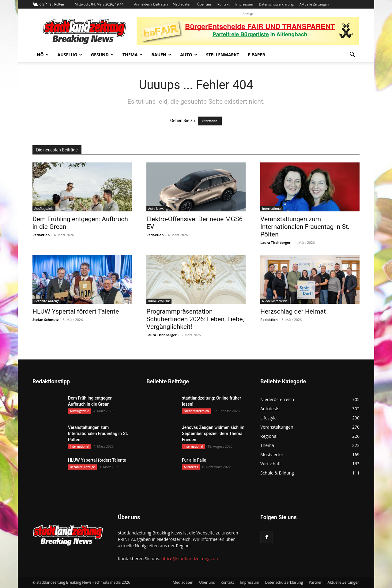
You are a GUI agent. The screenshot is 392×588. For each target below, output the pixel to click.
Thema (133, 55)
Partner (315, 582)
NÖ (43, 55)
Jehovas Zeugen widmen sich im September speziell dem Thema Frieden (213, 434)
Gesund (102, 55)
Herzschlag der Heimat (293, 311)
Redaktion (41, 235)
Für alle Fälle (194, 460)
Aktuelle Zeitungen (314, 4)
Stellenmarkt (223, 55)
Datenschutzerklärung (276, 4)
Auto (189, 55)
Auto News (156, 209)
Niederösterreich (275, 301)
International (272, 209)
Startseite (210, 121)
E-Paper (256, 55)
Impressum (244, 4)
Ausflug (70, 55)
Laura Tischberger (275, 242)
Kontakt (224, 4)
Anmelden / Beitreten (151, 4)
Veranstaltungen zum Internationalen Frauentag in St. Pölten (305, 227)
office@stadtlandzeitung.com (190, 558)
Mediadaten (182, 4)
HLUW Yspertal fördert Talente (76, 311)
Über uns (204, 4)
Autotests (191, 467)
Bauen (161, 55)
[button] (352, 55)
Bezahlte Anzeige (47, 301)
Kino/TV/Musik (159, 301)
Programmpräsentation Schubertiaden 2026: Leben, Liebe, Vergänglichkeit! (195, 319)
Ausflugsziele (44, 209)
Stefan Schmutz (45, 320)
